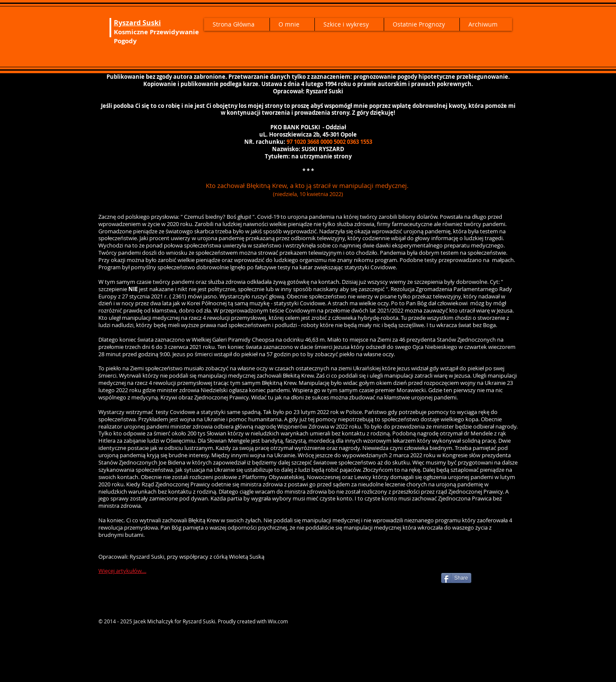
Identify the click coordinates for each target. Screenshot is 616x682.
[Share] (456, 578)
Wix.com (278, 621)
